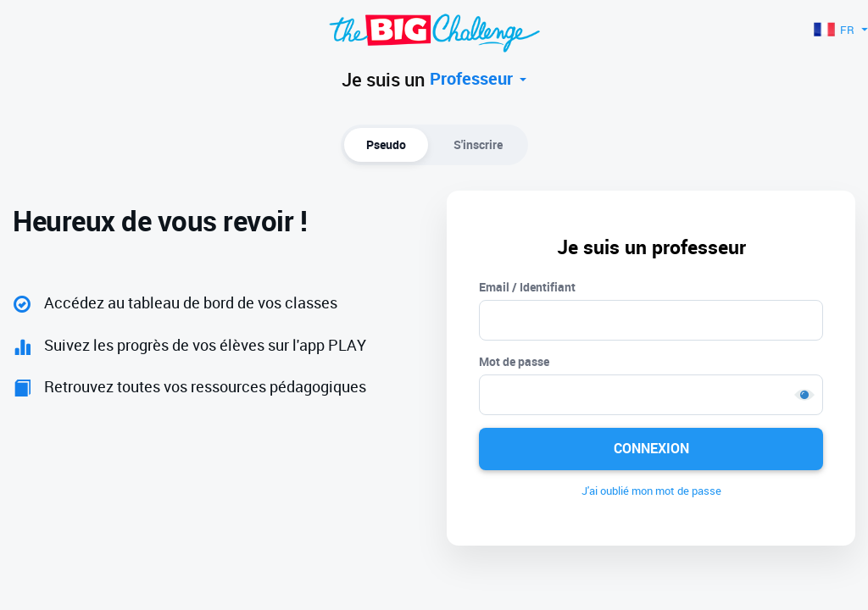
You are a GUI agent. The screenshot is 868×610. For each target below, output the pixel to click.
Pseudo (386, 144)
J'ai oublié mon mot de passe (651, 491)
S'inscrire (478, 144)
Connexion (651, 448)
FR (841, 30)
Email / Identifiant (527, 287)
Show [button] (804, 395)
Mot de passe (514, 361)
